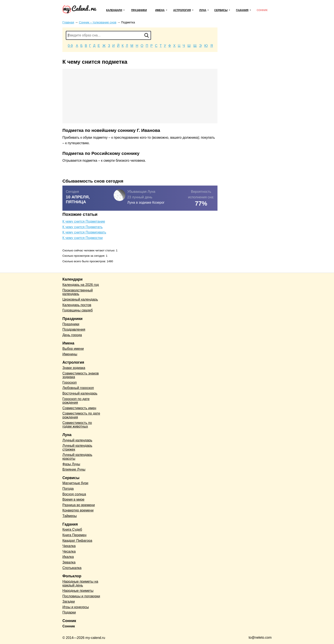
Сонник (262, 10)
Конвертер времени (78, 510)
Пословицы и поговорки (81, 596)
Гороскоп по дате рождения (76, 401)
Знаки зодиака (74, 368)
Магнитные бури (75, 483)
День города (72, 335)
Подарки (69, 612)
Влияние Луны (74, 469)
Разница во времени (79, 505)
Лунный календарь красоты (77, 457)
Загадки (69, 601)
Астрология (182, 10)
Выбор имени (73, 349)
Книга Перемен (74, 535)
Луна (203, 10)
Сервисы (221, 10)
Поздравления (74, 329)
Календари (114, 10)
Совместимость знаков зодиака (81, 375)
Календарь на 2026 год (81, 285)
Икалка (68, 557)
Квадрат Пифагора (77, 541)
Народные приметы (78, 591)
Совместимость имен (79, 408)
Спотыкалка (72, 568)
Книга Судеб (72, 529)
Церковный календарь (80, 299)
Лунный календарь (77, 440)
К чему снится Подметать (83, 227)
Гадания (242, 10)
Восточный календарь (80, 393)
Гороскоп (70, 383)
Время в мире (73, 499)
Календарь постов (77, 305)
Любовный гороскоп (78, 388)
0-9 (70, 46)
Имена (160, 10)
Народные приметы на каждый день (80, 583)
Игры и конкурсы (76, 607)
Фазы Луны (71, 464)
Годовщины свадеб (78, 310)
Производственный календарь (78, 292)
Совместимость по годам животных (77, 425)
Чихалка (69, 546)
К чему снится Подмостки (83, 238)
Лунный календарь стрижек (77, 447)
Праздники (139, 10)
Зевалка (69, 562)
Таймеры (70, 516)
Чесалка (69, 551)
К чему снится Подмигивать (84, 232)
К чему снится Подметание (84, 221)
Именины (70, 354)
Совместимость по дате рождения (81, 415)
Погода (68, 489)
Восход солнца (74, 494)
